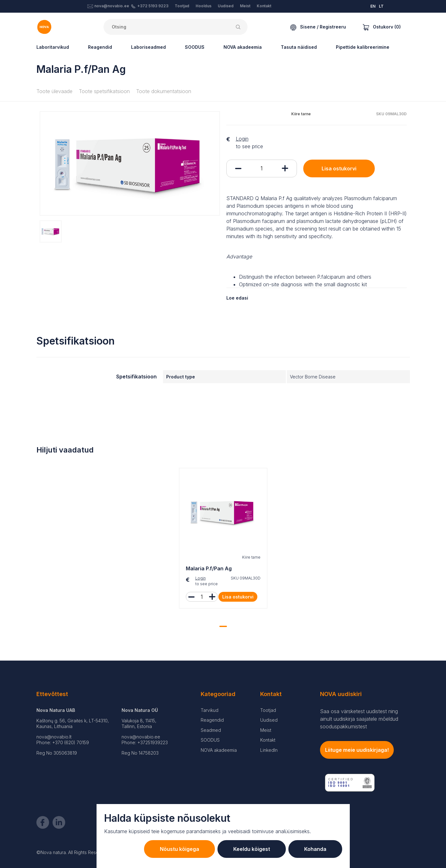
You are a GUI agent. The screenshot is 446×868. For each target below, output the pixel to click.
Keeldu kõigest (252, 849)
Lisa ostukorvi (339, 168)
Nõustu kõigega (179, 849)
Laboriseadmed (148, 47)
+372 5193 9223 (153, 6)
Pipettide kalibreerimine (363, 47)
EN (373, 6)
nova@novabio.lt (54, 737)
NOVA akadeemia (243, 47)
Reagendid (100, 47)
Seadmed (211, 730)
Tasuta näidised (299, 47)
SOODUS (195, 47)
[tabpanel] (223, 540)
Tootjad (182, 6)
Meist (245, 6)
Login (242, 139)
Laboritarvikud (53, 47)
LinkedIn (269, 750)
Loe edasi (237, 298)
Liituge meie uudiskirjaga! (357, 750)
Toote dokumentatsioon (164, 91)
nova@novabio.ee (112, 6)
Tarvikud (210, 710)
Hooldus (204, 6)
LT (381, 6)
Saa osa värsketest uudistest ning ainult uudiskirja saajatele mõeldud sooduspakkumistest (359, 719)
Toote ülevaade (54, 91)
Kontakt (264, 6)
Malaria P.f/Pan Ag (209, 568)
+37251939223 (153, 742)
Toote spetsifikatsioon (104, 91)
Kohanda (315, 849)
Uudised (226, 6)
